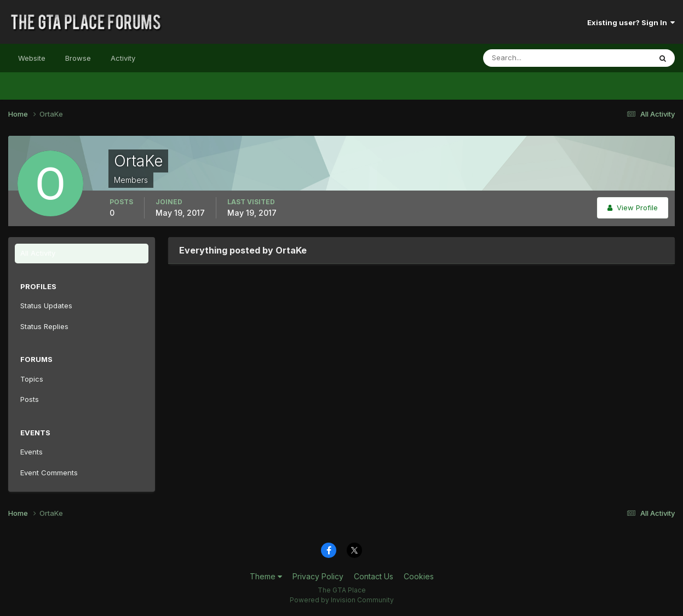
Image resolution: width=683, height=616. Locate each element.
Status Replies (44, 326)
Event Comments (49, 473)
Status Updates (46, 306)
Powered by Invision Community (342, 600)
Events (31, 452)
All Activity (38, 253)
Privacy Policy (318, 576)
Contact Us (374, 576)
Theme (266, 576)
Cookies (419, 576)
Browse (78, 58)
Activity (123, 58)
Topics (32, 379)
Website (32, 58)
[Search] (531, 58)
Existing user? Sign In (631, 22)
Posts (30, 399)
